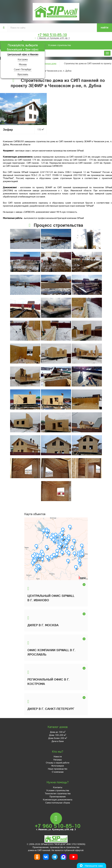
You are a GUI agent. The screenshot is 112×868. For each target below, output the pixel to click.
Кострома (23, 59)
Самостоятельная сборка (58, 803)
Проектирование (58, 796)
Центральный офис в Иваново (23, 54)
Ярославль (23, 74)
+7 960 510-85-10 (52, 35)
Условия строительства (39, 45)
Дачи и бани (58, 741)
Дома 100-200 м (58, 735)
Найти (105, 28)
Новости (58, 756)
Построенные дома (47, 63)
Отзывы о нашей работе (58, 763)
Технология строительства (58, 793)
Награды (58, 760)
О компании (58, 772)
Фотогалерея (58, 766)
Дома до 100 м (58, 732)
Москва (23, 64)
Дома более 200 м (58, 738)
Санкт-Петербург (23, 69)
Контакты (58, 787)
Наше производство (58, 769)
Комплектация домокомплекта (58, 800)
